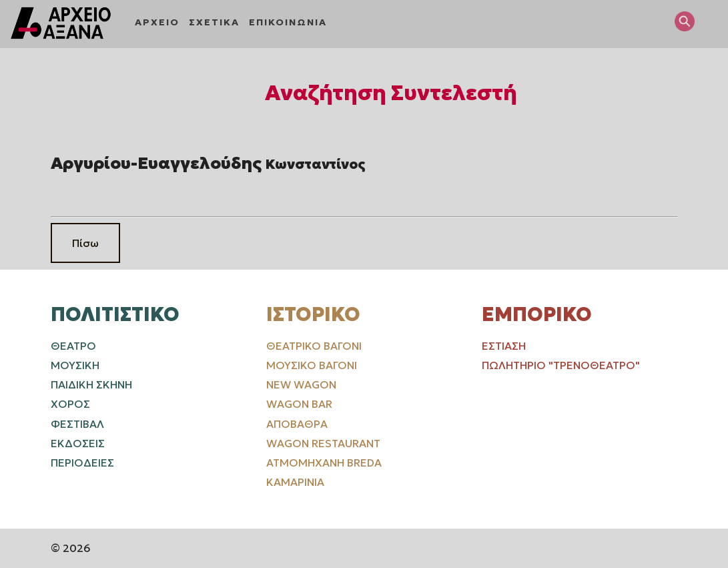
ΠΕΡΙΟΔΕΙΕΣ (82, 463)
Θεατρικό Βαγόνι (314, 346)
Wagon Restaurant (323, 443)
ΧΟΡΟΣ (70, 404)
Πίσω (85, 243)
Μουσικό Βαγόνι (312, 365)
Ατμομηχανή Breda (324, 463)
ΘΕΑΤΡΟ (73, 346)
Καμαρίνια (295, 482)
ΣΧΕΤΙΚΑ (214, 22)
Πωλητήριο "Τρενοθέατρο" (561, 365)
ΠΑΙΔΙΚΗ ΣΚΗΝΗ (91, 384)
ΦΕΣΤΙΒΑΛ (77, 424)
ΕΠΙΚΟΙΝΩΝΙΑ (288, 22)
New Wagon (301, 384)
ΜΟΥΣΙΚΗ (75, 365)
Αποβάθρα (297, 424)
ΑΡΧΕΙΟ (157, 22)
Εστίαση (504, 346)
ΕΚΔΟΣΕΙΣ (78, 443)
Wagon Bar (299, 404)
